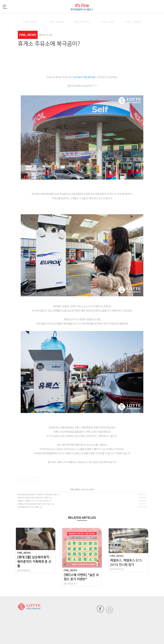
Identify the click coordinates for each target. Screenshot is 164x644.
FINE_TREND (133, 18)
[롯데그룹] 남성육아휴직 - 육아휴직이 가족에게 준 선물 (37, 495)
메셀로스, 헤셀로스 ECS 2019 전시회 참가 (33, 501)
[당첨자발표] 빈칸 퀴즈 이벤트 (28, 507)
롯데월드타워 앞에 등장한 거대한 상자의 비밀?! (34, 504)
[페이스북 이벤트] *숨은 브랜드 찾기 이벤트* (34, 498)
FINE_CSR (108, 18)
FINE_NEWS (31, 18)
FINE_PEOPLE (82, 18)
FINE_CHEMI (56, 18)
